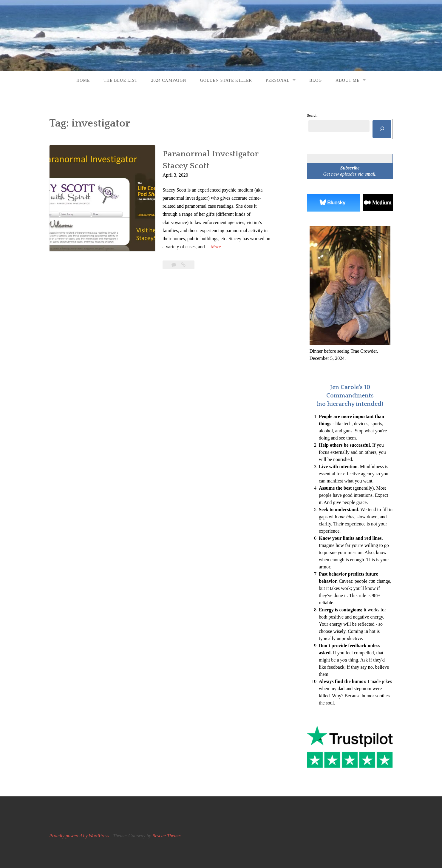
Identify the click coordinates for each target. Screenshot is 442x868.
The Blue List (120, 80)
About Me (347, 80)
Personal (278, 80)
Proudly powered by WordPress (79, 836)
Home (83, 80)
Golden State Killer (226, 80)
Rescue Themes (167, 836)
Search (312, 115)
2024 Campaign (169, 80)
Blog (316, 80)
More (216, 247)
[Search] (382, 129)
